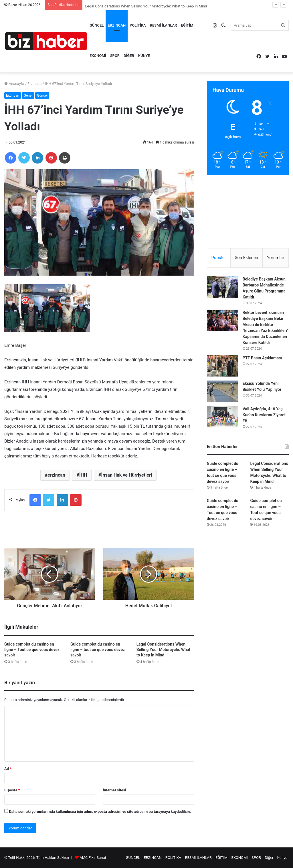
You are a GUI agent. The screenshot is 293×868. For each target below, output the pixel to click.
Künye (144, 56)
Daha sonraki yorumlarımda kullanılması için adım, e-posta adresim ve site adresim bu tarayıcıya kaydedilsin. (100, 812)
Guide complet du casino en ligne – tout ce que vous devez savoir (98, 650)
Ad (8, 769)
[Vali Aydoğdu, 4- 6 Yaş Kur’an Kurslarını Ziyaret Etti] (223, 417)
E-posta (12, 790)
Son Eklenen (246, 258)
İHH (83, 475)
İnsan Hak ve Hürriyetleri (127, 475)
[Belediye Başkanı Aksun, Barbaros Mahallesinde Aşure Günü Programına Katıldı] (223, 287)
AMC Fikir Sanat (93, 858)
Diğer (129, 56)
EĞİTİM (187, 25)
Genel (28, 95)
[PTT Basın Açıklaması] (223, 366)
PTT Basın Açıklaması (262, 358)
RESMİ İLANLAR (164, 25)
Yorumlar (276, 258)
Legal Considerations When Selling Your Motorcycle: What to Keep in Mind (163, 650)
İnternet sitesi (115, 790)
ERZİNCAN (117, 25)
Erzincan (35, 84)
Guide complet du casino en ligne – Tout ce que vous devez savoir (32, 650)
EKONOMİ (98, 56)
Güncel (42, 95)
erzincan (56, 475)
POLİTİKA (138, 25)
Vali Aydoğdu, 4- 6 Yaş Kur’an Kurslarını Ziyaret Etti (264, 415)
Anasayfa (14, 84)
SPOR (115, 56)
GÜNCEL (97, 25)
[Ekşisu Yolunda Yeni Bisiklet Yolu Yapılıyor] (223, 391)
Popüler (218, 258)
